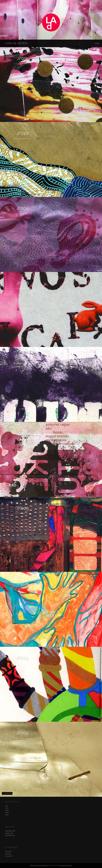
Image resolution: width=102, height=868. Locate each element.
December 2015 (10, 835)
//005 (22, 508)
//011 (22, 58)
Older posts (7, 793)
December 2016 (10, 831)
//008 (22, 283)
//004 (22, 583)
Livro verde (9, 856)
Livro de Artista (16, 43)
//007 (22, 358)
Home (97, 43)
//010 (22, 133)
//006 (22, 433)
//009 (22, 208)
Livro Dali (8, 854)
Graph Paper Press (66, 865)
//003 (22, 658)
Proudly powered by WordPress (39, 865)
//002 (22, 733)
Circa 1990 (8, 851)
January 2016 (9, 833)
